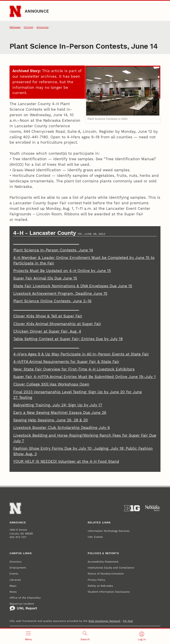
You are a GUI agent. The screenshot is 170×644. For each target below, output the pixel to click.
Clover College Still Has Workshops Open (51, 384)
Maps (13, 586)
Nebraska (15, 27)
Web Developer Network (104, 621)
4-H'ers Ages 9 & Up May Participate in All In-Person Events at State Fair (81, 354)
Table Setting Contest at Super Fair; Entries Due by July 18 (68, 339)
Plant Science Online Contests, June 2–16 (52, 301)
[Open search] (85, 636)
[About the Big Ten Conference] (132, 508)
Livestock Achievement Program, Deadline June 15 (60, 294)
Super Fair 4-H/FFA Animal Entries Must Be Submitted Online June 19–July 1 (84, 377)
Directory (15, 562)
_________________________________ (46, 243)
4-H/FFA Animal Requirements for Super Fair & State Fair (66, 362)
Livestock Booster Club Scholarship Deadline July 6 (62, 428)
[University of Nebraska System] (153, 508)
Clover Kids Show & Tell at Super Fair (48, 316)
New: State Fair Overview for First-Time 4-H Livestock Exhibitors (74, 369)
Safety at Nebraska (100, 586)
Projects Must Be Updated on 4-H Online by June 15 (62, 271)
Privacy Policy (96, 580)
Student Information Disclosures (109, 592)
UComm (28, 27)
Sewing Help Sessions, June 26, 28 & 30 (51, 420)
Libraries (15, 580)
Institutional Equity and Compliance (111, 568)
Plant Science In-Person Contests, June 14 (53, 250)
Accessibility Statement (103, 562)
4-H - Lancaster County (45, 233)
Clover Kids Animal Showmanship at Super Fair (57, 324)
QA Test (128, 621)
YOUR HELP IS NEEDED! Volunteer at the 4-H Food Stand (66, 462)
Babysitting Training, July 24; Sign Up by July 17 (58, 405)
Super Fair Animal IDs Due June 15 (45, 278)
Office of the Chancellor (25, 598)
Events (14, 574)
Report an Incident (23, 607)
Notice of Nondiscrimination (106, 574)
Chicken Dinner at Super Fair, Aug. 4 (47, 331)
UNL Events (95, 537)
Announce (37, 11)
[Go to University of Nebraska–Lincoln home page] (15, 11)
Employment (18, 568)
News (13, 592)
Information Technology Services (109, 531)
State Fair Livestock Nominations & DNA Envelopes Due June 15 (73, 286)
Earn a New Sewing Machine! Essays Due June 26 (60, 413)
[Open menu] (28, 636)
